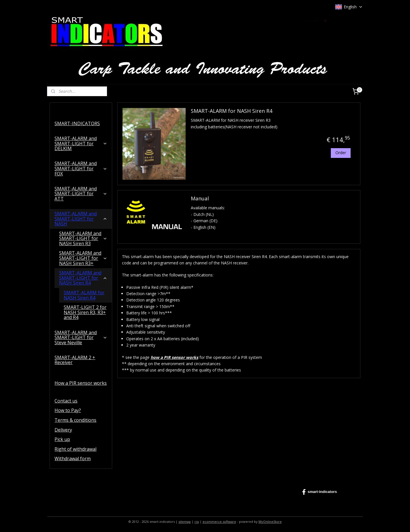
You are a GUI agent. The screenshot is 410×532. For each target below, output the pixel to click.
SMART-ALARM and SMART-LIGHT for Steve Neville (81, 337)
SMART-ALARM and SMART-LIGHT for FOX (81, 168)
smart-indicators (319, 492)
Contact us (66, 401)
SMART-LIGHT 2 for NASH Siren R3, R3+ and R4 (85, 312)
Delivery (63, 430)
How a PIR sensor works (81, 383)
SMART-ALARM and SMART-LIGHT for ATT (81, 194)
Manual (200, 199)
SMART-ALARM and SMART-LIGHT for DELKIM (81, 143)
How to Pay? (68, 410)
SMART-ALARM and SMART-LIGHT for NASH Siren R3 (83, 238)
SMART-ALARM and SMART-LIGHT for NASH (81, 219)
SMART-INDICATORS (77, 123)
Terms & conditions (75, 420)
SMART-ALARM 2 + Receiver (75, 360)
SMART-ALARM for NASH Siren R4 (232, 111)
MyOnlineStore (270, 522)
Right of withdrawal (75, 449)
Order (341, 153)
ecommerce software (219, 522)
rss (197, 522)
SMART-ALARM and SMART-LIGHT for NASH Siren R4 (83, 278)
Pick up (62, 439)
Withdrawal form (73, 459)
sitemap (185, 522)
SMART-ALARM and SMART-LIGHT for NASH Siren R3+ (83, 258)
